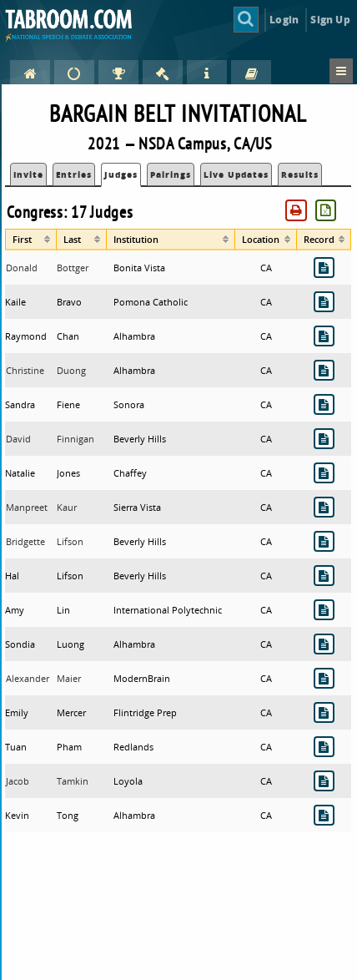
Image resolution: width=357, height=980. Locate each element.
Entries (74, 174)
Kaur (67, 507)
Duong (71, 370)
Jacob (18, 781)
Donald (22, 268)
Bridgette (25, 541)
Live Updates (236, 174)
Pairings (171, 174)
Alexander (28, 678)
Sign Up (330, 20)
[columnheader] (30, 240)
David (18, 439)
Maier (69, 678)
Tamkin (73, 781)
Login (284, 20)
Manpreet (27, 507)
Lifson (70, 541)
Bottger (73, 268)
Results (300, 174)
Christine (25, 370)
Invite (28, 174)
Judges (121, 174)
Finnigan (75, 439)
